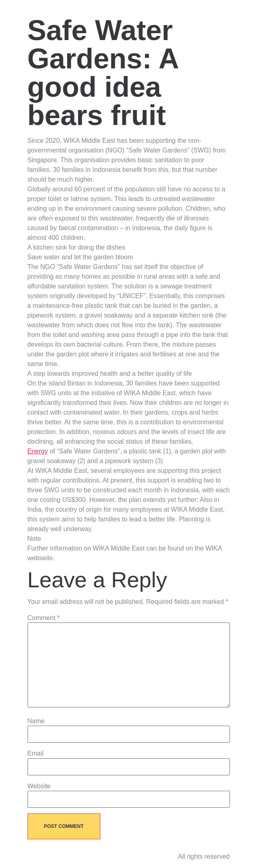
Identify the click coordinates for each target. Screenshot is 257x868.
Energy (38, 451)
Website (39, 786)
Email (36, 754)
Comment (44, 618)
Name (36, 721)
